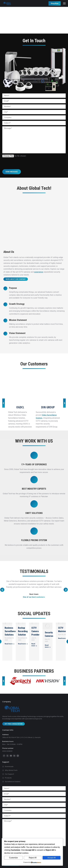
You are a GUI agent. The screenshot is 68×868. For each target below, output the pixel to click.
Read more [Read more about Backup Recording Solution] (23, 644)
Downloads (9, 767)
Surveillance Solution (13, 782)
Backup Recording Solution (23, 631)
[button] (4, 403)
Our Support (9, 774)
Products (8, 778)
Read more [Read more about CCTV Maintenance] (63, 638)
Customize (13, 858)
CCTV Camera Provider (35, 631)
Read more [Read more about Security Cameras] (48, 646)
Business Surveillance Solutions (11, 631)
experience (39, 272)
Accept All (51, 858)
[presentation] (20, 162)
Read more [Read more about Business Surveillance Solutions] (10, 644)
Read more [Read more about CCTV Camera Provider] (34, 645)
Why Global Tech (11, 770)
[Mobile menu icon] (64, 3)
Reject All (33, 858)
